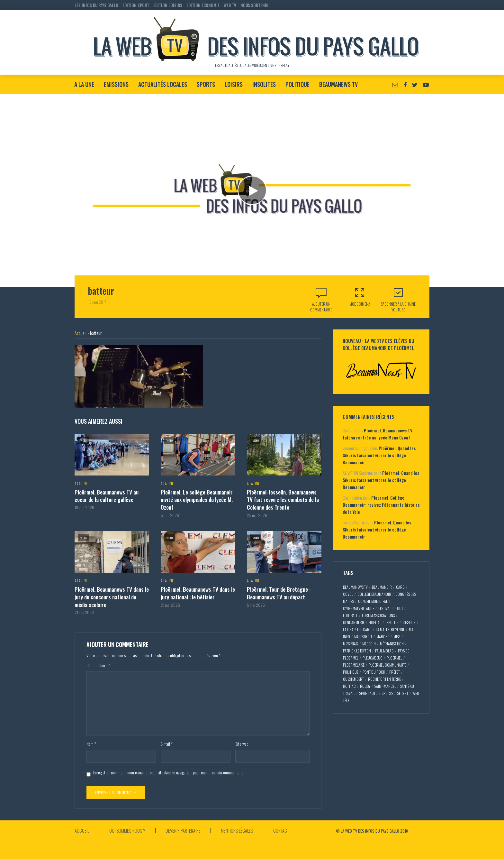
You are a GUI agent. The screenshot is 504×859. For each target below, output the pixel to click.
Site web (242, 741)
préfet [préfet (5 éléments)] (395, 672)
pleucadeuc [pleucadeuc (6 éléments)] (373, 658)
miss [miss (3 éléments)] (397, 637)
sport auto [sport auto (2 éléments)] (369, 693)
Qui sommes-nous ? (129, 827)
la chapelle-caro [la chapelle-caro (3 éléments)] (357, 629)
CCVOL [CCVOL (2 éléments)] (348, 594)
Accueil (81, 333)
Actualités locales (163, 84)
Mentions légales (246, 827)
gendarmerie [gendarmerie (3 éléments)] (354, 622)
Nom (91, 741)
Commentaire (98, 662)
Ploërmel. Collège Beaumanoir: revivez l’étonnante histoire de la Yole (381, 505)
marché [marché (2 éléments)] (383, 637)
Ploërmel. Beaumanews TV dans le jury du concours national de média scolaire (110, 594)
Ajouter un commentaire (321, 307)
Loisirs (234, 84)
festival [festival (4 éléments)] (385, 608)
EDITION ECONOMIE (203, 5)
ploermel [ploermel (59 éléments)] (394, 658)
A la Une (84, 84)
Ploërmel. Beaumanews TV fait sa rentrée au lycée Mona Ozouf (378, 434)
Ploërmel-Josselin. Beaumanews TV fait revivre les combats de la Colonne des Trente (284, 499)
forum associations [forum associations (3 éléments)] (378, 615)
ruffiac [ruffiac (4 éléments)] (349, 686)
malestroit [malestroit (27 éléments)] (363, 637)
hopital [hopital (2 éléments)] (375, 622)
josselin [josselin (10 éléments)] (409, 622)
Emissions (116, 84)
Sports (206, 84)
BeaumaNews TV (338, 84)
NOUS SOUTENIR (254, 5)
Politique (297, 84)
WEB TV (230, 5)
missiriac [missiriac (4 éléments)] (351, 644)
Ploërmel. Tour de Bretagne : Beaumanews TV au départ (278, 591)
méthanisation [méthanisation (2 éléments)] (392, 644)
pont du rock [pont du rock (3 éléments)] (374, 672)
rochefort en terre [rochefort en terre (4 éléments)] (384, 679)
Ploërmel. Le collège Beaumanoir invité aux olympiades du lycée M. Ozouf (196, 499)
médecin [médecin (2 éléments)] (369, 644)
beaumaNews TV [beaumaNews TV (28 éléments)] (355, 587)
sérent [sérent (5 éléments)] (403, 693)
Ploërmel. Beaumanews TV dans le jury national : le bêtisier (197, 591)
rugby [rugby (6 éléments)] (365, 686)
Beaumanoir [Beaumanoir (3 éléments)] (382, 587)
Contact (292, 827)
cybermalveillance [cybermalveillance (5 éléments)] (359, 608)
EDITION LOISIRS (168, 5)
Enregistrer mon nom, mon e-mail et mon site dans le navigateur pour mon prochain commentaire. (169, 769)
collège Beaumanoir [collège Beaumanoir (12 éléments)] (374, 594)
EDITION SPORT (136, 5)
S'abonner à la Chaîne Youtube (398, 300)
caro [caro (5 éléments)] (400, 587)
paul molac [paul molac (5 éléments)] (384, 651)
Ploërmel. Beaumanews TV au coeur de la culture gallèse (105, 495)
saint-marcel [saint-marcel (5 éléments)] (385, 686)
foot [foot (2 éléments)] (399, 608)
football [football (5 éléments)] (350, 615)
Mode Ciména (360, 297)
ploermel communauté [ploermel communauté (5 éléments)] (387, 665)
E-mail (167, 741)
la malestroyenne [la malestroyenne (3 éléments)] (390, 629)
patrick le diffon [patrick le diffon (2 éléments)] (357, 651)
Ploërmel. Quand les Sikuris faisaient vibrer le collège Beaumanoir (379, 455)
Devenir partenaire (188, 827)
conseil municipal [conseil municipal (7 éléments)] (373, 601)
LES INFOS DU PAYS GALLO (96, 5)
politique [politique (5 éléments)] (351, 672)
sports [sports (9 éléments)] (387, 693)
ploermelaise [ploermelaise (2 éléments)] (354, 665)
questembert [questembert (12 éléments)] (353, 679)
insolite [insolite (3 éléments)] (392, 622)
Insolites (264, 84)
